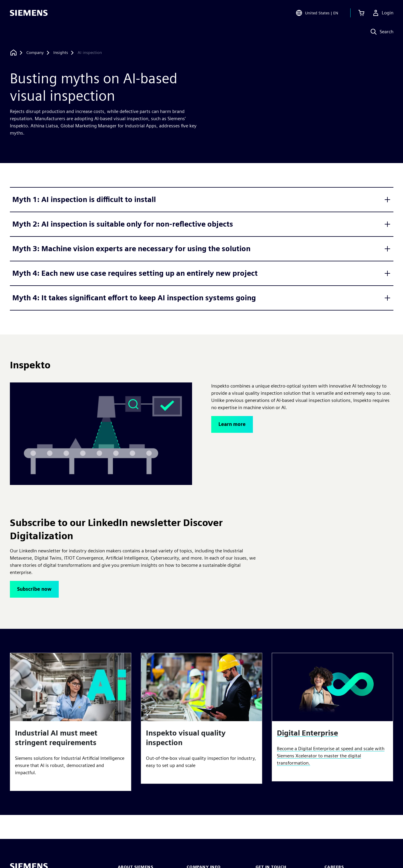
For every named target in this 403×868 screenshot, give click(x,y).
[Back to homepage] (13, 53)
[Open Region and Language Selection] (317, 13)
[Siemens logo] (29, 13)
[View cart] (361, 13)
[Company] (35, 53)
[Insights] (61, 53)
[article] (71, 722)
